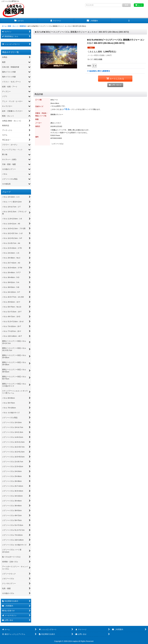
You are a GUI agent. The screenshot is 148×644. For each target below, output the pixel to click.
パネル (66, 109)
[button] (129, 21)
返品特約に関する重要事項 (99, 71)
